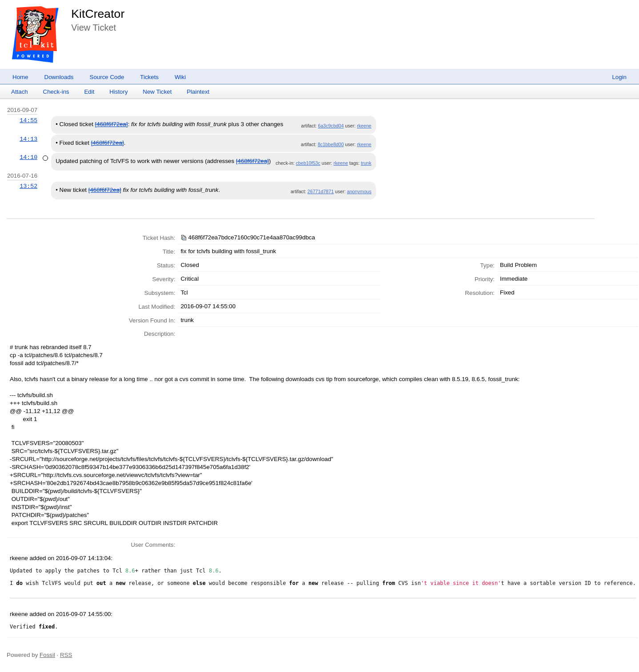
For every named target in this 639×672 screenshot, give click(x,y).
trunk (366, 163)
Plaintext (198, 92)
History (118, 92)
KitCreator (98, 14)
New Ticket (157, 92)
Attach (20, 92)
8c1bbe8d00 (331, 144)
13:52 (28, 186)
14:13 (28, 139)
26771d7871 (321, 191)
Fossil (47, 655)
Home (20, 77)
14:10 (28, 157)
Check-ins (56, 92)
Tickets (149, 77)
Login (619, 77)
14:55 (28, 120)
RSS (66, 655)
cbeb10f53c (308, 163)
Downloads (59, 77)
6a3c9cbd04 (331, 126)
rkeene (364, 126)
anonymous (359, 191)
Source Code (107, 77)
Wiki (180, 77)
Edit (89, 92)
